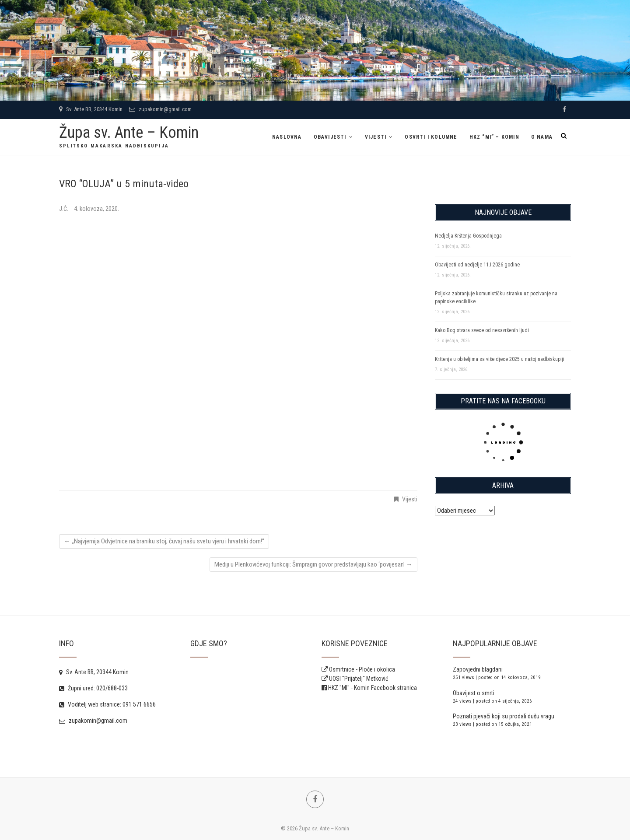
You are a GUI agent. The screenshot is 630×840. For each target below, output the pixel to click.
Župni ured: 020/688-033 (93, 688)
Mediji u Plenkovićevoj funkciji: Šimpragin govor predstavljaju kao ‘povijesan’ (313, 564)
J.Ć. (64, 209)
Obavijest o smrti (474, 693)
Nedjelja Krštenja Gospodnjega (468, 236)
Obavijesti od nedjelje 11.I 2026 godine (477, 265)
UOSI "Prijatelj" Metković (355, 679)
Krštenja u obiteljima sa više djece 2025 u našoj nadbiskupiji (500, 359)
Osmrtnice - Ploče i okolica (358, 669)
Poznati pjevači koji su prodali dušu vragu (504, 716)
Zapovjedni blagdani (478, 669)
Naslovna (287, 137)
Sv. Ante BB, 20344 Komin (91, 109)
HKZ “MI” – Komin (494, 137)
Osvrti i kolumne (431, 137)
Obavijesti (330, 137)
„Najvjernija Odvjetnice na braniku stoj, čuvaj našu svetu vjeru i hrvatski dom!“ (164, 541)
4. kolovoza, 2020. (96, 209)
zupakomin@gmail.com (160, 109)
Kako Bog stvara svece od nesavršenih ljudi (482, 330)
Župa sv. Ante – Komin (129, 133)
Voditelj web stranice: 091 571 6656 (107, 704)
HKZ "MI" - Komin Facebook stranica (373, 688)
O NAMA (542, 137)
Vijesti (376, 137)
